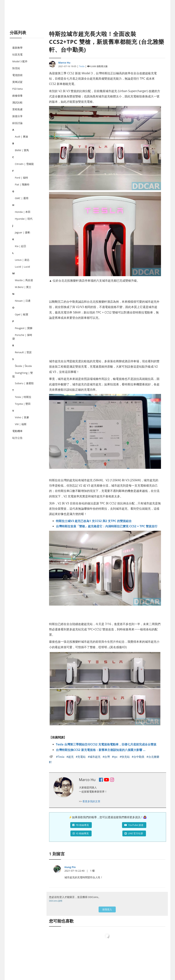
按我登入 (107, 909)
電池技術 (17, 75)
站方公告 (17, 438)
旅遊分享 (17, 116)
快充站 (16, 68)
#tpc (115, 757)
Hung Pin (70, 867)
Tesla (82, 66)
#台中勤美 (139, 757)
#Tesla (61, 757)
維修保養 (17, 96)
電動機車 (17, 431)
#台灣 (107, 757)
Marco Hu (64, 62)
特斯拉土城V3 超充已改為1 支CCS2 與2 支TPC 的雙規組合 (94, 521)
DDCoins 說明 (56, 901)
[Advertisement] (87, 19)
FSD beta (18, 89)
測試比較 (17, 102)
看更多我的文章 (91, 801)
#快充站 (125, 757)
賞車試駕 (17, 82)
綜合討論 (17, 123)
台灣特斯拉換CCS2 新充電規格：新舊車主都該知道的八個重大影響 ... (101, 750)
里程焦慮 (17, 109)
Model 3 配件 (20, 61)
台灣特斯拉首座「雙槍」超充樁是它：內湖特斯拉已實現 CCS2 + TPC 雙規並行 (107, 526)
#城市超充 (95, 757)
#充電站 (81, 757)
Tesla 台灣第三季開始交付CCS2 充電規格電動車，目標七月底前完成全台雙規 (106, 744)
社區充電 (17, 54)
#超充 (70, 757)
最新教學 (17, 48)
